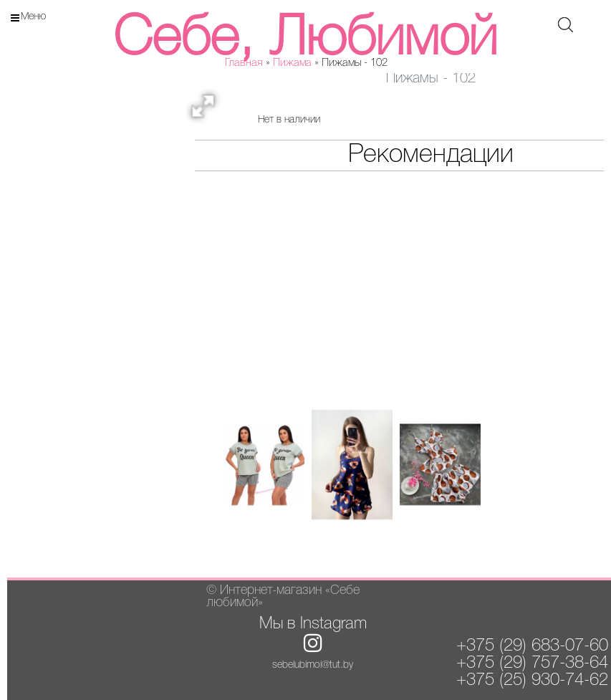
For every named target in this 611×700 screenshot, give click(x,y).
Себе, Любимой (305, 40)
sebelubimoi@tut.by (313, 665)
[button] (208, 110)
